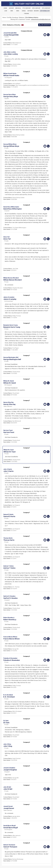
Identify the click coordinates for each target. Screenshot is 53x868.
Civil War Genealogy (12, 17)
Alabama (22, 17)
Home (4, 17)
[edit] (48, 35)
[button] (20, 33)
